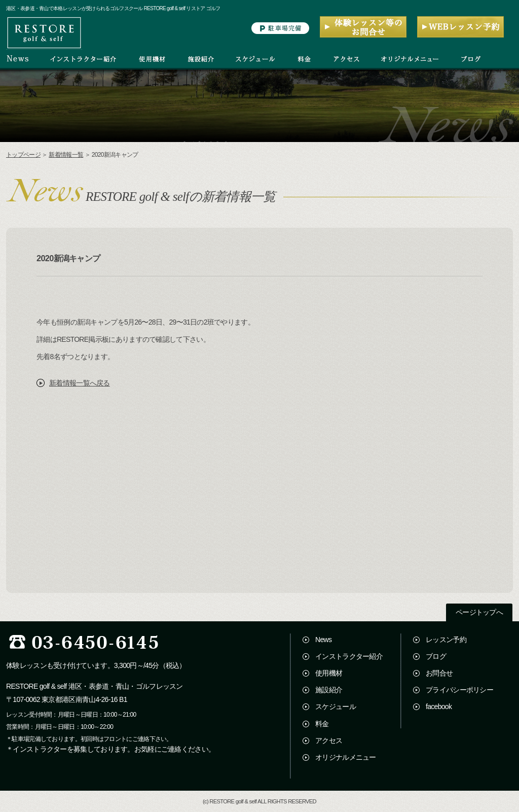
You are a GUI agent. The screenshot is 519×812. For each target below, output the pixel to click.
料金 (322, 724)
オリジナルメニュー (346, 757)
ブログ (436, 656)
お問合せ (439, 673)
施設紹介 (329, 690)
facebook (439, 707)
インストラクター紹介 (349, 656)
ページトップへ (479, 612)
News (323, 640)
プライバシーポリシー (459, 690)
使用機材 (329, 673)
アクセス (329, 740)
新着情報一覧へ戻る (80, 383)
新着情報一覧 (66, 155)
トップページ (23, 155)
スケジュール (336, 707)
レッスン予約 (446, 640)
